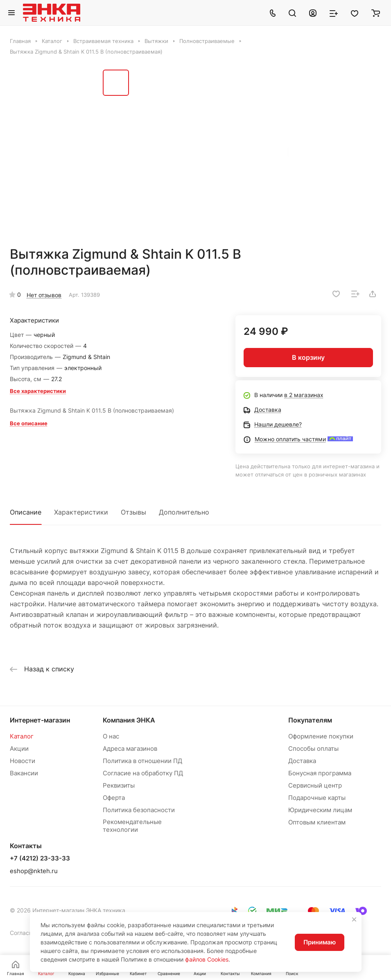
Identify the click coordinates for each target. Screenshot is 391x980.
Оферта (114, 798)
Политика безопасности (139, 810)
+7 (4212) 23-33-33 (40, 858)
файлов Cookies (207, 959)
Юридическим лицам (320, 810)
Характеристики (81, 512)
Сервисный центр (315, 785)
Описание (26, 512)
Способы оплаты (313, 749)
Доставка (302, 761)
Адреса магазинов (130, 749)
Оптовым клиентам (317, 822)
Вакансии (24, 773)
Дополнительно (184, 512)
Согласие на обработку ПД (143, 773)
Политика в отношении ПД (142, 761)
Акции (19, 749)
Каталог (22, 736)
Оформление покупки (321, 736)
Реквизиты (119, 785)
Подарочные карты (317, 798)
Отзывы (133, 512)
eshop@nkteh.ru (34, 871)
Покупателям (310, 720)
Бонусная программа (320, 773)
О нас (111, 736)
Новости (23, 761)
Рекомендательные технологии (132, 826)
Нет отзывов (44, 295)
